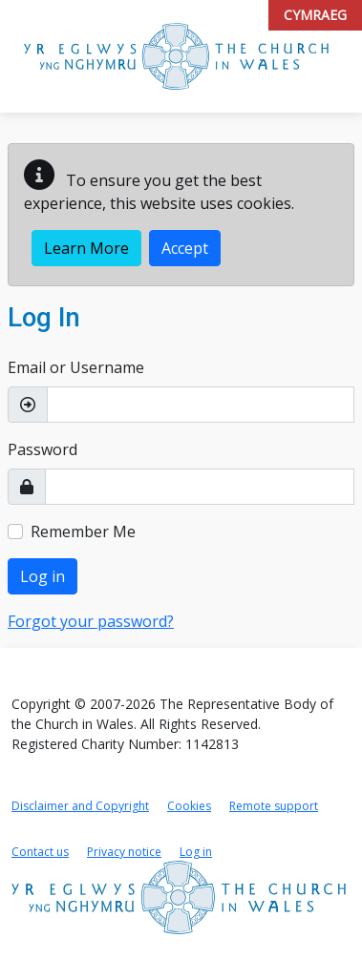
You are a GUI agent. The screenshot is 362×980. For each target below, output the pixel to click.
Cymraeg (315, 15)
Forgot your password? (91, 621)
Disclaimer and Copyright (80, 806)
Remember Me (83, 532)
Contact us (40, 852)
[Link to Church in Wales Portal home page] (176, 56)
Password (43, 449)
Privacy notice (124, 852)
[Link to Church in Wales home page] (179, 897)
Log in (43, 576)
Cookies (189, 806)
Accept (185, 248)
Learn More (86, 248)
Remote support (274, 806)
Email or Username (76, 367)
